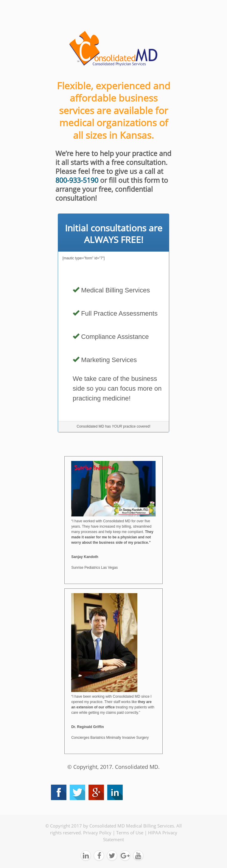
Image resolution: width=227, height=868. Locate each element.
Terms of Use (130, 833)
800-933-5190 (77, 180)
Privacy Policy (97, 833)
